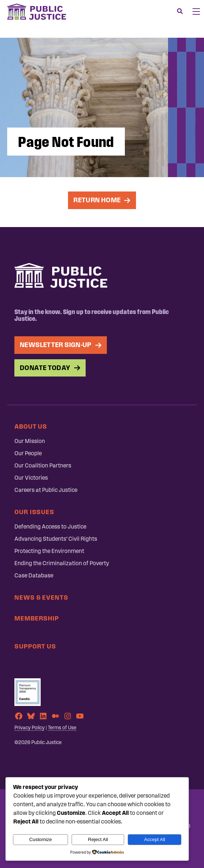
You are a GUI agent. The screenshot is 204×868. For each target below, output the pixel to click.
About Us (31, 426)
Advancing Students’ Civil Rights (56, 539)
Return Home (97, 200)
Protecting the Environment (49, 551)
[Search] (180, 11)
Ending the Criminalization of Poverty (62, 563)
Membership (37, 618)
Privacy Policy (30, 728)
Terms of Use (62, 728)
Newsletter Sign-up (56, 345)
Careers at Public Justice (46, 490)
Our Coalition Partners (43, 465)
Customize (40, 839)
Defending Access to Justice (50, 527)
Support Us (35, 646)
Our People (28, 453)
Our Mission (30, 441)
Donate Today (45, 368)
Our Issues (34, 512)
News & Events (41, 597)
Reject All (98, 839)
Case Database (34, 575)
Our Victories (31, 478)
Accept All (155, 839)
